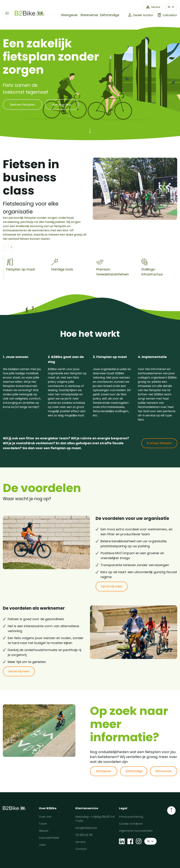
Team (43, 824)
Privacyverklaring (131, 817)
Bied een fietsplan (22, 105)
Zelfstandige (109, 15)
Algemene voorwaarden (136, 831)
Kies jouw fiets (62, 105)
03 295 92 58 (84, 835)
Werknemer (89, 15)
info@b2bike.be (86, 828)
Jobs (42, 845)
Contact (81, 849)
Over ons (45, 817)
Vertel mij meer (112, 586)
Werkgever (69, 15)
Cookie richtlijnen (131, 824)
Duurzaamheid (49, 838)
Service (81, 842)
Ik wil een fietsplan (159, 443)
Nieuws (44, 831)
